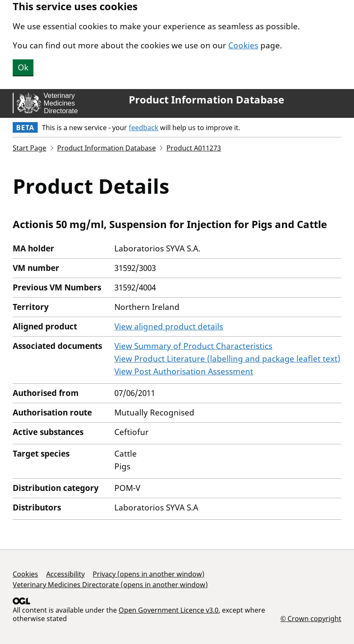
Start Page (29, 148)
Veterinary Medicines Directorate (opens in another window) (110, 585)
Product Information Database (206, 100)
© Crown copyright (311, 618)
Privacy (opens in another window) (149, 574)
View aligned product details (169, 326)
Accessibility (65, 574)
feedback (144, 128)
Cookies (243, 45)
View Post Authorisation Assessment (184, 371)
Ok (23, 67)
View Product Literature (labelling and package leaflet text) (227, 359)
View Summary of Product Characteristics (193, 346)
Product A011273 (194, 148)
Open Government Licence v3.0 (169, 610)
